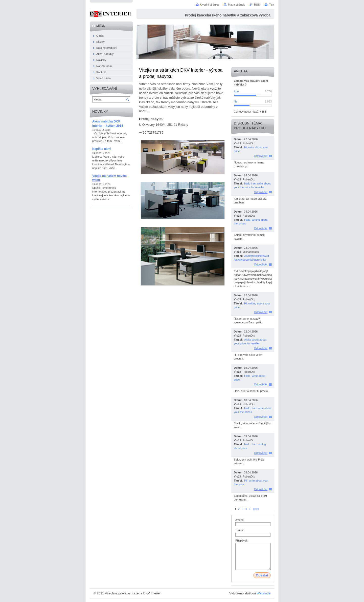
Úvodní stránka (209, 5)
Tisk (271, 5)
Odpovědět (261, 156)
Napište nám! (102, 149)
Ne (236, 101)
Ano (236, 91)
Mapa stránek (236, 5)
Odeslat (262, 575)
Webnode (264, 593)
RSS (257, 5)
